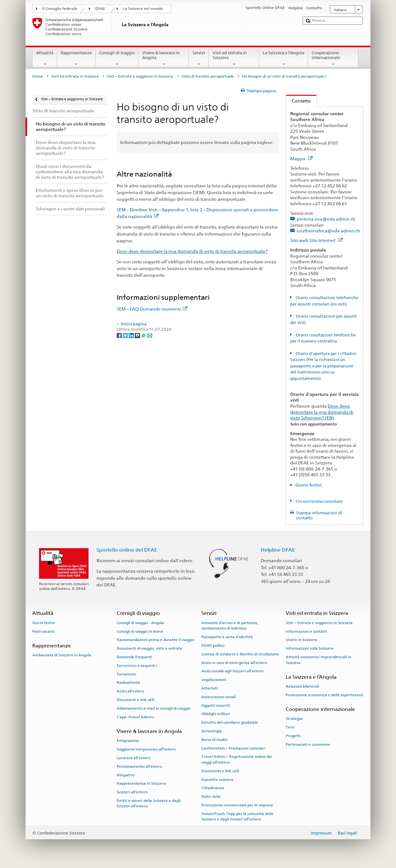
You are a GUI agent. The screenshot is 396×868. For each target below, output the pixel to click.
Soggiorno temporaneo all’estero (146, 749)
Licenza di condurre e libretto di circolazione (240, 654)
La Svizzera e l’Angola (284, 59)
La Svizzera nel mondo (143, 9)
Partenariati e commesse (308, 744)
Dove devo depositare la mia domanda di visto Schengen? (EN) (322, 412)
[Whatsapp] (144, 335)
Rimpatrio (126, 775)
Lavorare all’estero (133, 758)
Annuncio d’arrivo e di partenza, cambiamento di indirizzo (230, 626)
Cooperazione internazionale (333, 59)
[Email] (150, 335)
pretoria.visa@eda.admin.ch (326, 219)
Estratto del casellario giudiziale (230, 722)
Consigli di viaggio (117, 59)
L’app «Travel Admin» (136, 717)
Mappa (301, 159)
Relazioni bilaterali (302, 686)
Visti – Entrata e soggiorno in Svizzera (140, 76)
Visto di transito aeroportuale (208, 76)
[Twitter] (126, 335)
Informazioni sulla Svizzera (310, 648)
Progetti (293, 736)
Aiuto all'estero (130, 691)
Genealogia (212, 731)
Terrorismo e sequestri (137, 666)
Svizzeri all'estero (132, 792)
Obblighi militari (216, 714)
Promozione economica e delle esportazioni (324, 695)
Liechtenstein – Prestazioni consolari (233, 748)
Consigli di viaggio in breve (140, 631)
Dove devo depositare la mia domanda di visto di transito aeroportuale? (192, 251)
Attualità (45, 59)
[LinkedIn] (132, 335)
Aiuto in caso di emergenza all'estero (234, 662)
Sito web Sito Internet (316, 240)
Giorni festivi (309, 485)
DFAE (100, 9)
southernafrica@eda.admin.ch (328, 231)
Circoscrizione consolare (318, 501)
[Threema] (138, 335)
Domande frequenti (134, 657)
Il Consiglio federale (60, 9)
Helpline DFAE (278, 550)
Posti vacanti (43, 631)
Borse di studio (214, 740)
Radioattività (128, 683)
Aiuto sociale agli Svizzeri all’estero (232, 671)
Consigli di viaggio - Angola (140, 623)
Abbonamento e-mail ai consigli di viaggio (154, 708)
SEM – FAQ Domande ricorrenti (152, 309)
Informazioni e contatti (306, 631)
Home (38, 76)
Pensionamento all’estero (139, 766)
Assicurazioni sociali (219, 697)
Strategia (294, 719)
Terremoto (126, 674)
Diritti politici (213, 645)
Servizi (199, 59)
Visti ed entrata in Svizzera (234, 59)
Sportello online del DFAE (127, 550)
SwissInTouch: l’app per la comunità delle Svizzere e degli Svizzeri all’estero (237, 816)
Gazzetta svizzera (217, 779)
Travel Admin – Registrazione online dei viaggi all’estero (237, 759)
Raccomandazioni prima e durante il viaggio (155, 640)
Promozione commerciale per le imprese (237, 805)
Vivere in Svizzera (301, 640)
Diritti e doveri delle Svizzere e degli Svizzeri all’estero (149, 803)
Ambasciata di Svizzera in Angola (62, 655)
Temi (290, 727)
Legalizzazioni (214, 680)
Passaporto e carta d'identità (227, 637)
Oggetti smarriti (216, 705)
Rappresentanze (76, 59)
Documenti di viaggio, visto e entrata (149, 648)
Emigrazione (128, 741)
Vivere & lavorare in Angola (164, 59)
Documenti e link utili (136, 700)
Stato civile (211, 796)
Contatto (298, 101)
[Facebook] (120, 335)
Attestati (210, 688)
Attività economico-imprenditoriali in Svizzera (318, 660)
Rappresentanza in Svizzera (141, 783)
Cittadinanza (213, 788)
